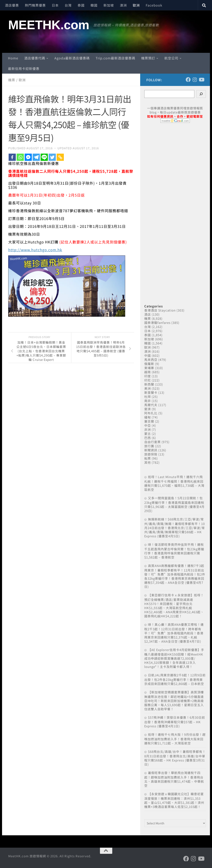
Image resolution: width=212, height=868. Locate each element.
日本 (55, 5)
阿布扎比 (151, 413)
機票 (12, 80)
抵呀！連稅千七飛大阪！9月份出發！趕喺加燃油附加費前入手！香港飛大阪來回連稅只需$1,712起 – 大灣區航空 (175, 739)
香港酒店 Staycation (160, 310)
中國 (148, 355)
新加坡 (109, 5)
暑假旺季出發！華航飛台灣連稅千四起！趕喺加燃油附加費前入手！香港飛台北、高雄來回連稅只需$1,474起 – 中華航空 (174, 779)
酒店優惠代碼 (35, 58)
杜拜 (148, 397)
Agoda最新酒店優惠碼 (72, 58)
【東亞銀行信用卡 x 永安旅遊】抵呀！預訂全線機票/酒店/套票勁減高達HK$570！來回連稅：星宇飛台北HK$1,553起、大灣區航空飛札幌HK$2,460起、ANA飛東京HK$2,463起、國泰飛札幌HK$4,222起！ (174, 606)
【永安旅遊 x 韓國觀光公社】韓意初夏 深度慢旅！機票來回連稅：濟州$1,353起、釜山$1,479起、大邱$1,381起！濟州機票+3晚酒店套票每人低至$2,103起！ (174, 800)
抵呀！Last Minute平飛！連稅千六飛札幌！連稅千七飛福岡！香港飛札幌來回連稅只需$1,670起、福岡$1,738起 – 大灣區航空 (174, 483)
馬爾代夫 (151, 405)
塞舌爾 (149, 421)
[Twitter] (52, 157)
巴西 (148, 438)
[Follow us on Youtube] (201, 80)
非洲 (148, 429)
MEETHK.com (49, 25)
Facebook (154, 5)
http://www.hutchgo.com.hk (35, 249)
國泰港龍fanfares (157, 323)
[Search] (201, 94)
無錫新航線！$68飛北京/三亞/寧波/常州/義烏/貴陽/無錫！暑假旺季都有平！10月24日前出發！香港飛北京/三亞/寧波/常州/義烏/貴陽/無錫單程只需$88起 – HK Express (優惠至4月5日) (175, 528)
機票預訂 (148, 58)
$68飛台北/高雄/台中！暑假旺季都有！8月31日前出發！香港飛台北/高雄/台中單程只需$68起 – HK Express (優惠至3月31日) (175, 758)
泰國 (81, 5)
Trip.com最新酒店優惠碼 (115, 58)
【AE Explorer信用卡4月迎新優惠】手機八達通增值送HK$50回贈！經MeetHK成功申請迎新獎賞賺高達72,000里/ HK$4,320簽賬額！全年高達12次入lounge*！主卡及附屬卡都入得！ (174, 658)
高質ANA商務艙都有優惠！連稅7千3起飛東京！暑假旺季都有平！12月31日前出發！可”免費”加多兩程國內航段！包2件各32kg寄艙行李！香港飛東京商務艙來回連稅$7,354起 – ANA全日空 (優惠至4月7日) (175, 576)
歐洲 (136, 5)
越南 (148, 372)
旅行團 (149, 446)
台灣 (68, 5)
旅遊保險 (151, 454)
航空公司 (171, 58)
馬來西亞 (151, 360)
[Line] (44, 157)
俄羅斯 (149, 364)
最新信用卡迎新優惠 (24, 68)
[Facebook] (12, 157)
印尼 (148, 380)
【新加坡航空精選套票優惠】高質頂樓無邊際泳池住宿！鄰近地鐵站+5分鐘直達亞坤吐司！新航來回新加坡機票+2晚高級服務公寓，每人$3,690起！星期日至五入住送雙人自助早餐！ (174, 701)
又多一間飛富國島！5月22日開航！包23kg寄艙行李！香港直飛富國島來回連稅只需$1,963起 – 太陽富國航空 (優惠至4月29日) (174, 504)
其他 (148, 462)
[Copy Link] (60, 157)
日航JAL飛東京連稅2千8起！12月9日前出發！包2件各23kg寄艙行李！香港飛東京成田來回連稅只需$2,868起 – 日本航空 (175, 679)
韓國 (94, 5)
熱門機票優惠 (35, 5)
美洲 (148, 388)
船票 (148, 458)
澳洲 (123, 5)
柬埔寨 (149, 368)
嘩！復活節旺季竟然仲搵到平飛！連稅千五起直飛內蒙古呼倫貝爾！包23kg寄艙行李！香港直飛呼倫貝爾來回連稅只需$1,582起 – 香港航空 (174, 551)
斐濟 (148, 409)
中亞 (148, 425)
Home (13, 58)
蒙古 (148, 434)
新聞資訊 (151, 450)
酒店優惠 (12, 5)
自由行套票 (152, 442)
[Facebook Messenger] (28, 157)
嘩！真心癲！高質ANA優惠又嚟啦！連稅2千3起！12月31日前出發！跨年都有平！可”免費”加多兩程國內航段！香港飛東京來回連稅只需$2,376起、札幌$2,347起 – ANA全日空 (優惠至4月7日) (174, 633)
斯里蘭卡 (151, 392)
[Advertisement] (175, 209)
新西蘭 (149, 384)
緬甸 (148, 417)
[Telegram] (36, 157)
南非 (148, 401)
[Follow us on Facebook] (188, 80)
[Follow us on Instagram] (195, 80)
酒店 (148, 314)
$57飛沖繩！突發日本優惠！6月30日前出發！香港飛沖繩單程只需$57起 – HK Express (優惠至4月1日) (175, 722)
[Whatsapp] (20, 157)
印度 (148, 376)
